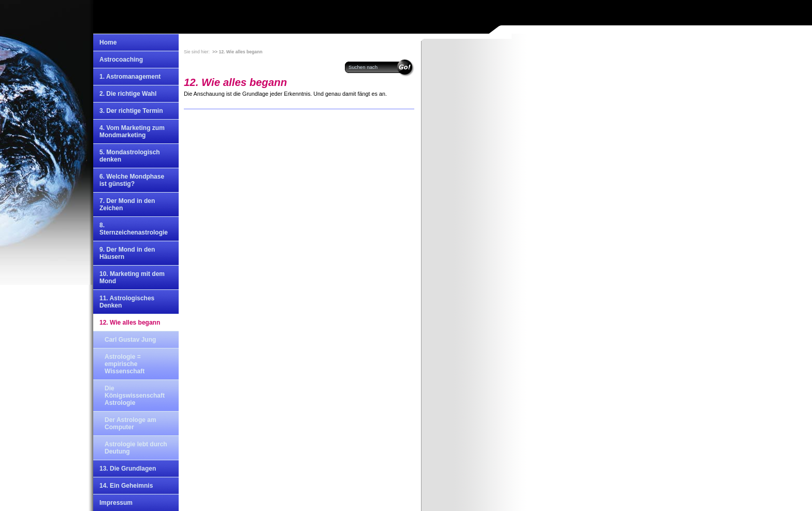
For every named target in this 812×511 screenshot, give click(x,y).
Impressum (116, 503)
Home (108, 42)
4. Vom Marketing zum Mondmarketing (132, 132)
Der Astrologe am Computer (130, 424)
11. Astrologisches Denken (127, 302)
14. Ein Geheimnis (126, 486)
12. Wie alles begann (130, 323)
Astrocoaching (121, 60)
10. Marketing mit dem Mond (132, 278)
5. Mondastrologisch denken (130, 156)
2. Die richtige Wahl (128, 94)
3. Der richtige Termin (131, 111)
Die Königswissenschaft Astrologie (135, 396)
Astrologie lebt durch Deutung (136, 448)
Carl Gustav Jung (130, 340)
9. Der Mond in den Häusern (127, 253)
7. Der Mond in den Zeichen (127, 205)
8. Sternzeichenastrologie (134, 229)
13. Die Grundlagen (128, 469)
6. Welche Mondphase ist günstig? (132, 180)
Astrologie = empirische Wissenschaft (125, 364)
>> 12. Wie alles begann (237, 52)
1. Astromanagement (130, 77)
